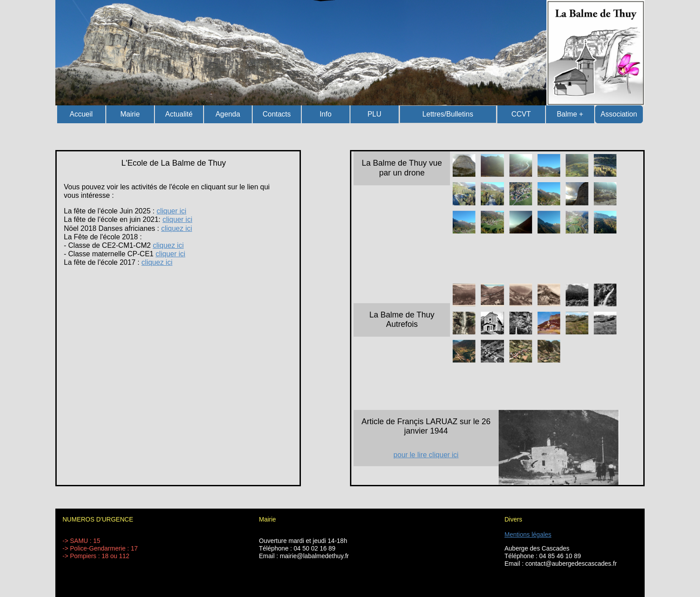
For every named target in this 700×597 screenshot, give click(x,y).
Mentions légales (528, 534)
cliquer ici (172, 211)
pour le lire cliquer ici (426, 455)
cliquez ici (177, 228)
